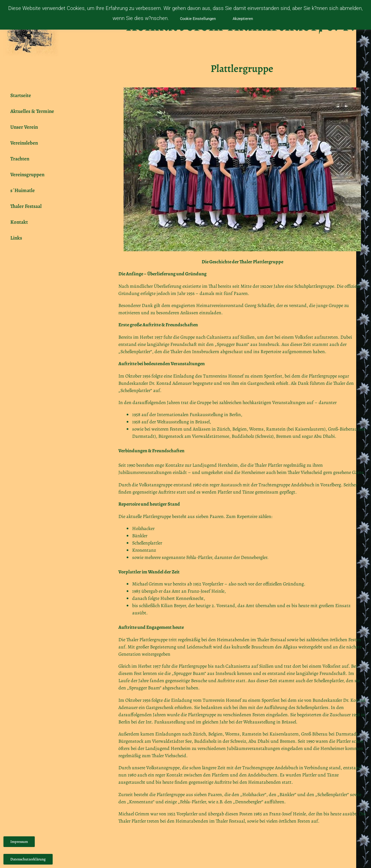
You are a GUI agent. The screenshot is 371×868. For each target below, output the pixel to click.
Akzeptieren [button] (243, 19)
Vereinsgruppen (29, 174)
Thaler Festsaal (26, 206)
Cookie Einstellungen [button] (198, 19)
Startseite (21, 95)
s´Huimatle (23, 190)
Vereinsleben (24, 143)
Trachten (22, 159)
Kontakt (19, 222)
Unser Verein (26, 127)
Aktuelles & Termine (32, 111)
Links (16, 238)
